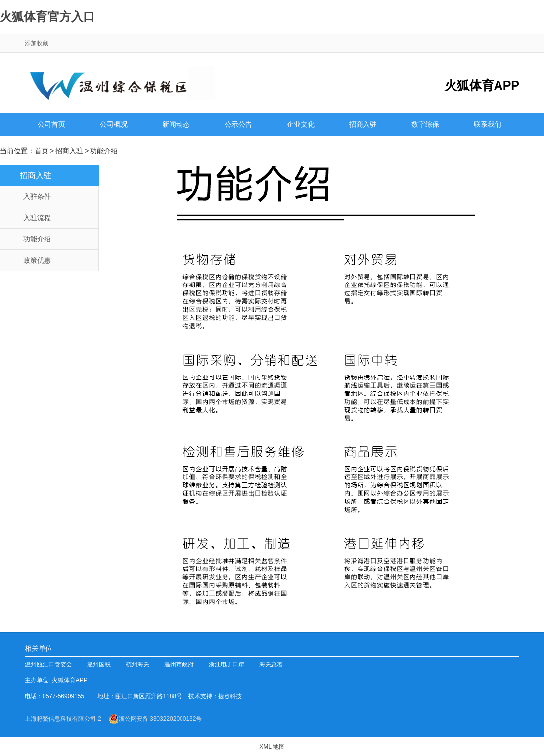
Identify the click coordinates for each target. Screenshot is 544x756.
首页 (42, 151)
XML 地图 (272, 747)
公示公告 (238, 126)
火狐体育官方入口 (47, 17)
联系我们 (488, 126)
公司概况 (114, 126)
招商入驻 (363, 126)
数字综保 (425, 126)
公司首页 (51, 126)
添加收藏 (37, 43)
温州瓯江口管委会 (48, 664)
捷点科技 (230, 696)
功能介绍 (104, 151)
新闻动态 (176, 126)
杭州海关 (137, 664)
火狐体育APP (72, 680)
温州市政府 (179, 664)
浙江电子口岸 (227, 664)
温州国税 (99, 664)
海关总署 (271, 664)
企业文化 (301, 126)
